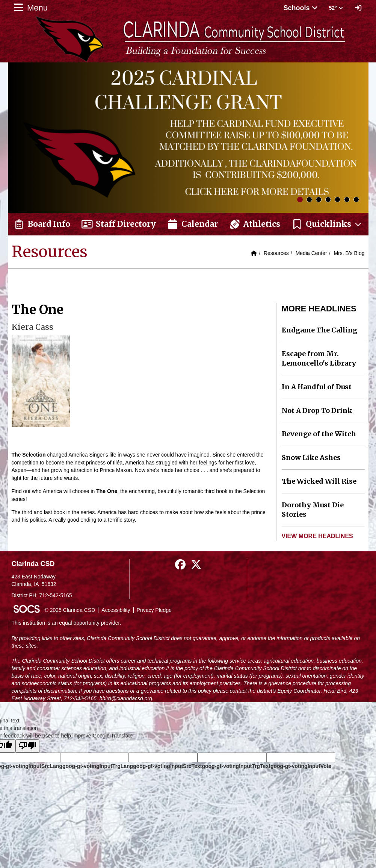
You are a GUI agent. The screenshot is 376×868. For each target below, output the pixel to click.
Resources (276, 253)
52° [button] (336, 8)
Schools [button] (301, 8)
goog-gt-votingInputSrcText (167, 766)
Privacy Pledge (154, 610)
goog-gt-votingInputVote (301, 766)
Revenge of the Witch (319, 434)
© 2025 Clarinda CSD (70, 610)
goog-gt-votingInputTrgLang (98, 766)
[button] (327, 224)
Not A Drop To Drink (317, 410)
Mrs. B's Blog (349, 253)
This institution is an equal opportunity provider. (66, 623)
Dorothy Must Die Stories (313, 510)
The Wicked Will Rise (319, 481)
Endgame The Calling (319, 330)
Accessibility (116, 610)
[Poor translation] (27, 746)
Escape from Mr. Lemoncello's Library (319, 359)
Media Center (311, 253)
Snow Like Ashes (311, 458)
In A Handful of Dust (317, 387)
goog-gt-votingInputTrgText (236, 766)
